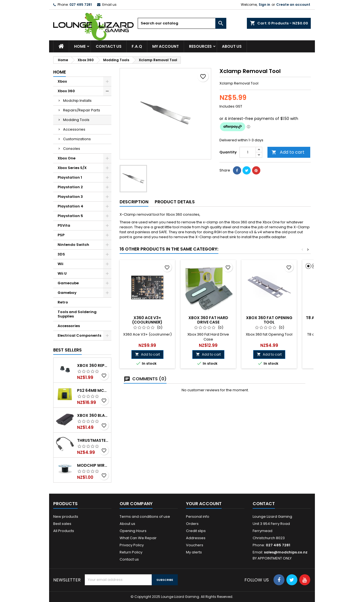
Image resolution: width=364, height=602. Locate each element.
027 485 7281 (81, 5)
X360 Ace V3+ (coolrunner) (147, 320)
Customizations (77, 139)
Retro (63, 302)
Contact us (129, 559)
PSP (61, 235)
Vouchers (195, 545)
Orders (192, 524)
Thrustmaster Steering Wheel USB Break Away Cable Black (93, 440)
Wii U (62, 273)
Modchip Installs (77, 101)
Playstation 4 (70, 206)
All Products (64, 531)
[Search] (182, 23)
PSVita (64, 225)
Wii (60, 264)
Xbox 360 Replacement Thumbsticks (93, 365)
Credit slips (196, 531)
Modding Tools (76, 120)
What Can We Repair (138, 538)
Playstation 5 (70, 216)
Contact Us (109, 46)
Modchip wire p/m (93, 465)
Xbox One (67, 158)
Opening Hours (133, 531)
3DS (61, 254)
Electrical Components (79, 335)
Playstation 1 (70, 177)
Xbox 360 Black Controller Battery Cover (93, 415)
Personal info (198, 517)
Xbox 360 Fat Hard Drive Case (208, 320)
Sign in (264, 5)
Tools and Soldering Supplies (77, 314)
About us (232, 46)
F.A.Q (137, 46)
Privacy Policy (132, 545)
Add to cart (288, 152)
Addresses (196, 538)
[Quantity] (248, 152)
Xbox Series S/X (72, 168)
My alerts (194, 552)
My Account (166, 46)
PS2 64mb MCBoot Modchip (93, 390)
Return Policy (131, 552)
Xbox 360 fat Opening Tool (269, 320)
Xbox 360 (66, 91)
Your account (204, 504)
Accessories (74, 129)
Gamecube (68, 283)
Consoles (72, 149)
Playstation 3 (70, 197)
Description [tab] (134, 202)
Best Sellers (67, 350)
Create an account (293, 5)
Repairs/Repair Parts (82, 110)
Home (80, 46)
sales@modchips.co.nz (286, 552)
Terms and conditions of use (145, 517)
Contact (264, 504)
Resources (200, 46)
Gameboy (67, 293)
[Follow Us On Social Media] (279, 580)
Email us (109, 5)
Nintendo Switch (73, 245)
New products (66, 517)
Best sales (62, 524)
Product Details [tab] (175, 202)
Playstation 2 (70, 187)
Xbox (62, 81)
